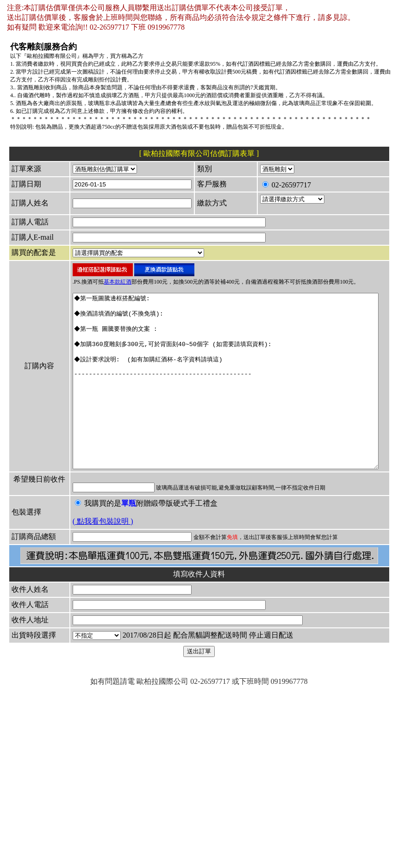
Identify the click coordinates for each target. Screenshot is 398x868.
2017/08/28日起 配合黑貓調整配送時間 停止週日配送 (154, 783)
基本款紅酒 (89, 331)
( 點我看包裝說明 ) (74, 625)
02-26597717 (275, 199)
